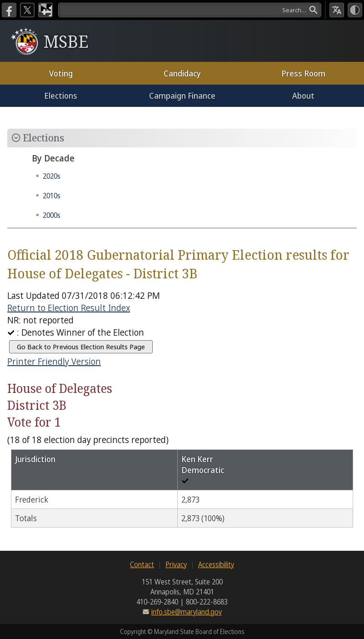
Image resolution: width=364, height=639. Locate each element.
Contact (142, 564)
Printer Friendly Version (54, 361)
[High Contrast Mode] (355, 10)
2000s (52, 215)
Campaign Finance (182, 96)
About (303, 96)
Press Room (303, 73)
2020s (52, 176)
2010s (52, 196)
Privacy (176, 564)
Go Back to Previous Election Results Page (81, 347)
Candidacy (182, 73)
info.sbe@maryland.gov (187, 612)
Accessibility (216, 564)
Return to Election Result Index (69, 308)
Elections (61, 96)
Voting (61, 73)
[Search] (190, 10)
